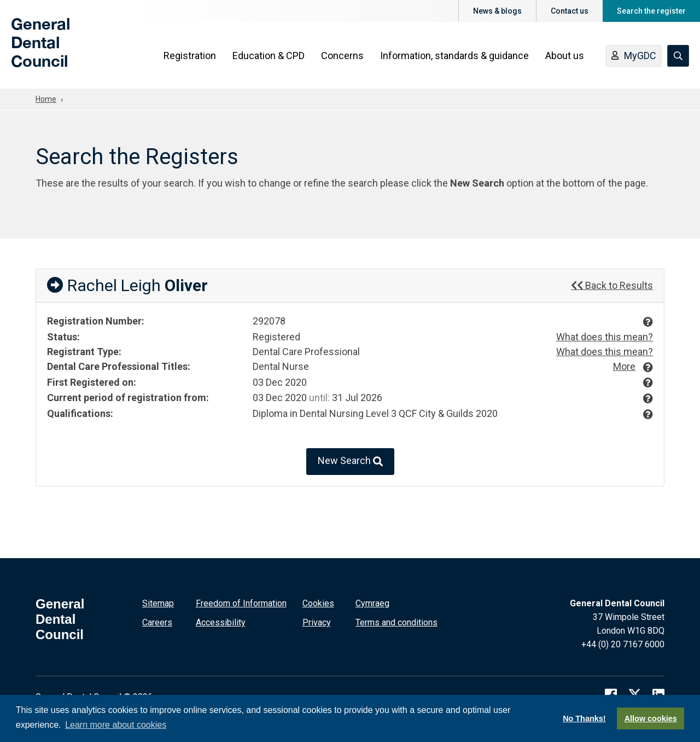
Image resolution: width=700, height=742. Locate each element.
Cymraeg (372, 603)
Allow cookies (651, 718)
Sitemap (158, 603)
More (624, 366)
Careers (157, 622)
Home (46, 99)
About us (565, 56)
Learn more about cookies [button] (116, 725)
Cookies (318, 603)
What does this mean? (605, 337)
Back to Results (612, 285)
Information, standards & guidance (454, 56)
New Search (350, 462)
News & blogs (497, 11)
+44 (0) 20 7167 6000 (623, 644)
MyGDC (634, 56)
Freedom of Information (241, 603)
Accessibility (221, 622)
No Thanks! (584, 718)
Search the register (651, 11)
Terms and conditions (396, 622)
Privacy (317, 622)
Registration (190, 56)
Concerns (342, 56)
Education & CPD (269, 56)
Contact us (570, 11)
